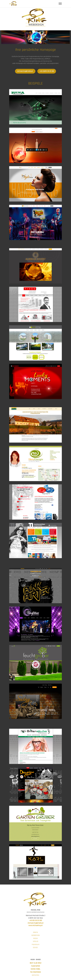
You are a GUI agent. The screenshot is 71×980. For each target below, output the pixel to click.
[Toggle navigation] (60, 4)
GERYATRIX (35, 975)
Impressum (36, 944)
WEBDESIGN (36, 935)
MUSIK (35, 938)
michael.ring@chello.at (25, 71)
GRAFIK (35, 932)
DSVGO (35, 948)
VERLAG (35, 941)
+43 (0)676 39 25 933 (47, 71)
